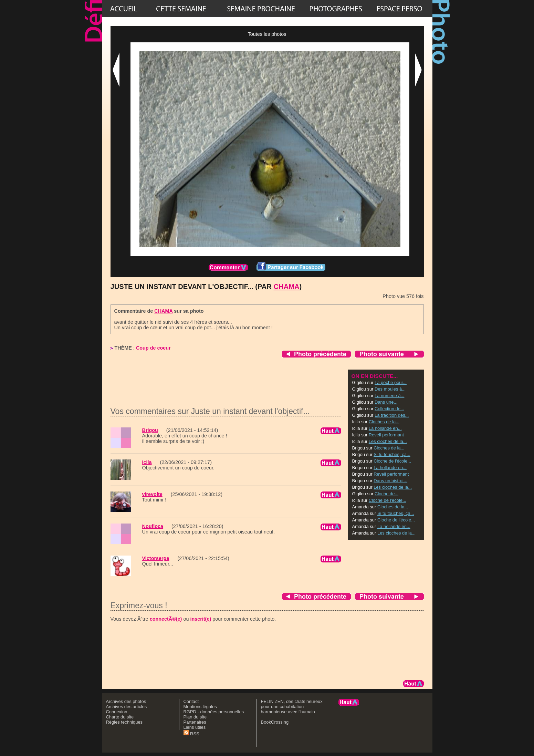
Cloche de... (386, 494)
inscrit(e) (201, 619)
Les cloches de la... (388, 441)
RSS (191, 734)
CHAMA (287, 287)
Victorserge (156, 558)
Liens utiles (195, 727)
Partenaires (195, 722)
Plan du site (195, 717)
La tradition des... (392, 415)
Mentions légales (200, 707)
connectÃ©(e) (166, 619)
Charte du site (120, 717)
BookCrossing (275, 722)
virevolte (152, 494)
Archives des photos (126, 701)
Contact (191, 701)
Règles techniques (124, 722)
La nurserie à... (389, 396)
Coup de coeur (153, 348)
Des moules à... (390, 389)
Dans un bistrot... (390, 481)
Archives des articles (127, 707)
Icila (147, 462)
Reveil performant (386, 435)
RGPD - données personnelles (214, 712)
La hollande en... (385, 428)
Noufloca (153, 526)
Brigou (150, 430)
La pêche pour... (391, 382)
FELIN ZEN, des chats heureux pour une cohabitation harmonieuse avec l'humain (292, 707)
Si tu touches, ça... (392, 454)
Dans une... (386, 402)
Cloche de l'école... (392, 461)
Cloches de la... (384, 422)
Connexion (117, 712)
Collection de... (389, 409)
